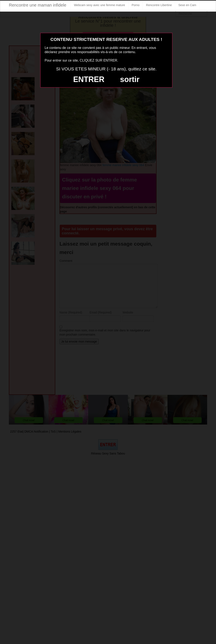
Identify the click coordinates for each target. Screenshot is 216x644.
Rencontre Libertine (159, 5)
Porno (136, 5)
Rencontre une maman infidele (38, 5)
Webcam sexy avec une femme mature (99, 5)
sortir (130, 79)
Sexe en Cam (187, 5)
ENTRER (89, 79)
